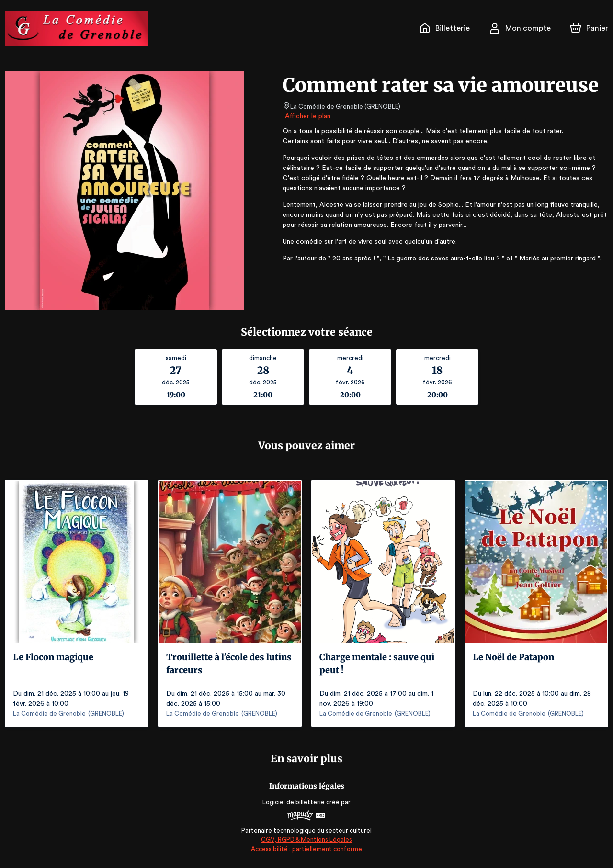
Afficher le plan (307, 116)
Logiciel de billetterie (294, 802)
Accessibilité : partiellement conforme (307, 849)
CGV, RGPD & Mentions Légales (306, 840)
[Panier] (589, 28)
